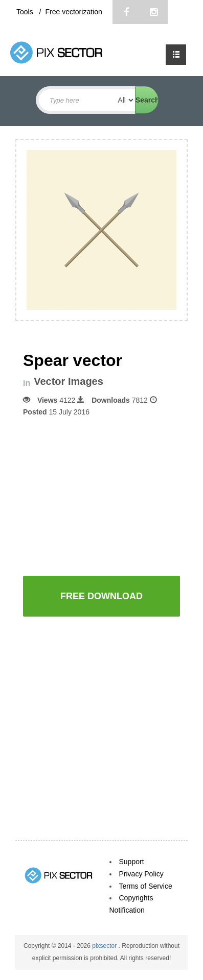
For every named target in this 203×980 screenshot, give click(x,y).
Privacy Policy (141, 874)
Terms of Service (146, 886)
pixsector (105, 946)
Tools (26, 12)
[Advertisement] (109, 495)
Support (132, 862)
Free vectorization (73, 12)
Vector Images (69, 382)
